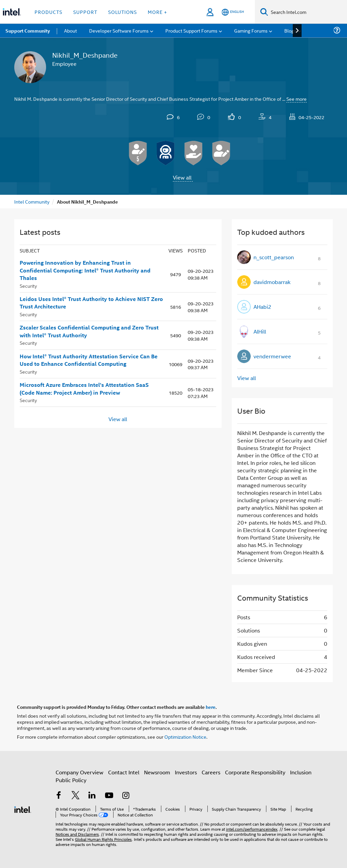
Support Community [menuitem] (28, 31)
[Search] (264, 12)
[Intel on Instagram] (126, 796)
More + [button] (157, 12)
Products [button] (48, 12)
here (211, 707)
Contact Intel (124, 772)
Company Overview (79, 772)
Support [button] (85, 12)
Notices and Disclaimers (77, 834)
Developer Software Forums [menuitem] (119, 30)
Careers (211, 772)
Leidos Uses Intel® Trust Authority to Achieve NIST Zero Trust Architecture (91, 303)
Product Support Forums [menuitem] (191, 30)
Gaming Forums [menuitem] (251, 30)
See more (297, 99)
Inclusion (301, 772)
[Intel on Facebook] (59, 796)
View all (182, 177)
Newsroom (157, 772)
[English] (233, 12)
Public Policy (71, 780)
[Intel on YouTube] (109, 796)
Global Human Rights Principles (103, 839)
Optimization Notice (185, 737)
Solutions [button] (123, 12)
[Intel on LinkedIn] (92, 796)
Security (28, 286)
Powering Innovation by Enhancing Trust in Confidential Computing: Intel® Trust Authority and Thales (85, 270)
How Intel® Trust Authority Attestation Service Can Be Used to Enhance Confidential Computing (89, 360)
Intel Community (32, 201)
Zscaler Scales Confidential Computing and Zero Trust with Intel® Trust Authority (89, 331)
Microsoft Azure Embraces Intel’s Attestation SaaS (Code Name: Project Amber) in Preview (84, 389)
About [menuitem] (70, 30)
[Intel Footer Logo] (23, 809)
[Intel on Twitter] (76, 796)
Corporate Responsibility (255, 772)
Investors (186, 772)
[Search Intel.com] (308, 12)
